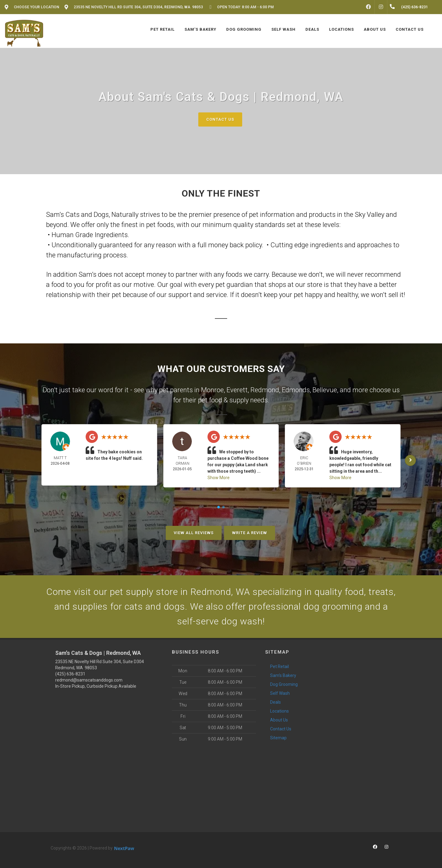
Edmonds (296, 390)
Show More (219, 478)
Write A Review (250, 533)
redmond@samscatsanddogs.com (89, 680)
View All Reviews (194, 533)
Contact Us (220, 119)
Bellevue (325, 390)
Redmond (265, 390)
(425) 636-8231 (70, 674)
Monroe (212, 390)
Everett (237, 390)
